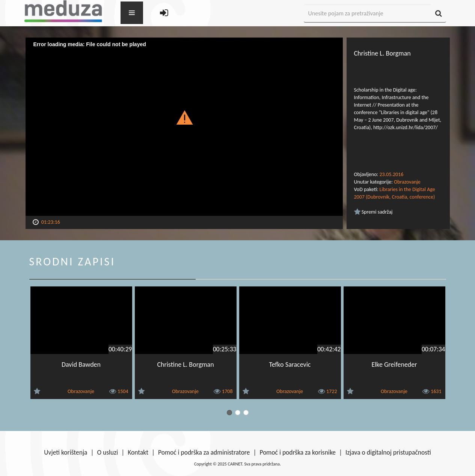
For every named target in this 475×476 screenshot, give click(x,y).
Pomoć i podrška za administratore (204, 452)
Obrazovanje (407, 182)
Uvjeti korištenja (66, 452)
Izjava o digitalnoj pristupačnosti (388, 452)
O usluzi (108, 452)
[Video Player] (184, 127)
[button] (184, 117)
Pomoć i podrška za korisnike (298, 452)
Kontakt (138, 452)
